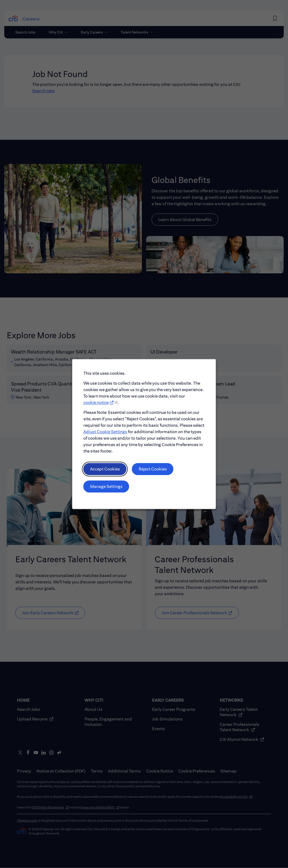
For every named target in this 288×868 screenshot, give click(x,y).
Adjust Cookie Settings (106, 433)
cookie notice (96, 404)
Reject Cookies (153, 470)
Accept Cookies (105, 470)
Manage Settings (107, 488)
